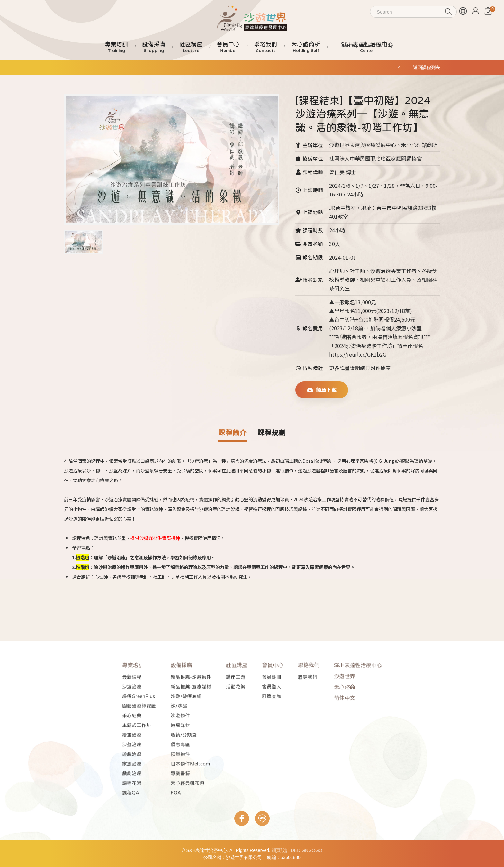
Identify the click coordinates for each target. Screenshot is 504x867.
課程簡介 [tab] (232, 433)
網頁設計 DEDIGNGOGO (297, 850)
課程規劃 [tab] (272, 433)
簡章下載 (322, 390)
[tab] (83, 239)
